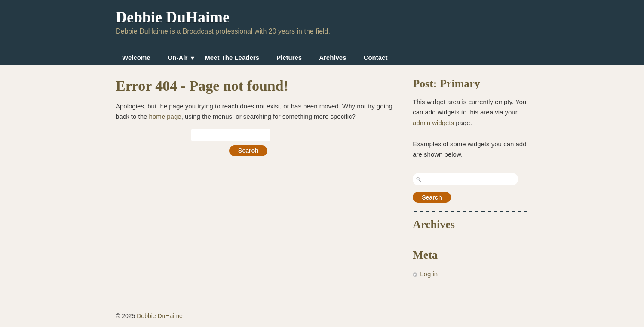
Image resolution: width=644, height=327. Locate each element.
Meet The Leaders (232, 57)
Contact (376, 57)
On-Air (178, 59)
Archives (333, 57)
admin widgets (433, 123)
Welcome (136, 57)
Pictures (289, 57)
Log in (429, 274)
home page (165, 116)
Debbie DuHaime (173, 17)
